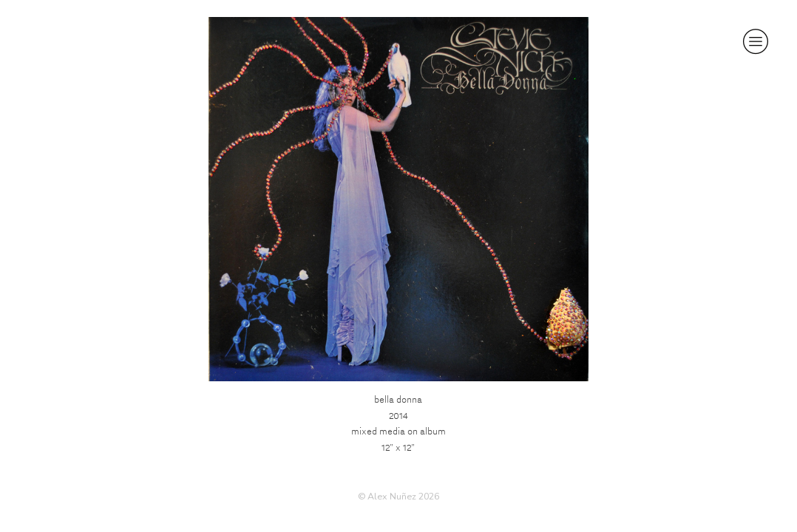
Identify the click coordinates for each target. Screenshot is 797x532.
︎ (756, 41)
